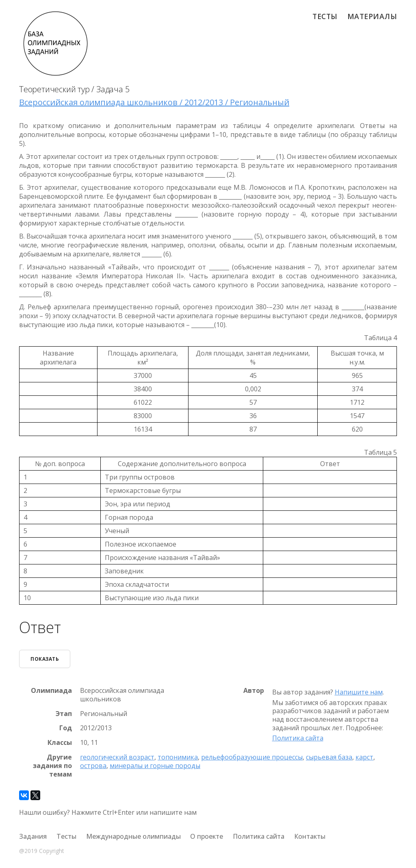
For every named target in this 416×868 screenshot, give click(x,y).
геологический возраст (117, 757)
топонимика (178, 757)
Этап (64, 714)
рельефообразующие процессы (252, 757)
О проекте (207, 836)
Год (66, 728)
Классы (60, 743)
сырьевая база (329, 757)
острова (93, 766)
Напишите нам (359, 692)
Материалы (372, 16)
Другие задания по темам (52, 766)
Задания (33, 836)
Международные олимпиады (133, 836)
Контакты (310, 836)
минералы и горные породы (155, 766)
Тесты (325, 16)
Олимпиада (51, 691)
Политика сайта (298, 738)
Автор (254, 691)
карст (364, 757)
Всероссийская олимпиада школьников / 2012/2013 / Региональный (154, 102)
